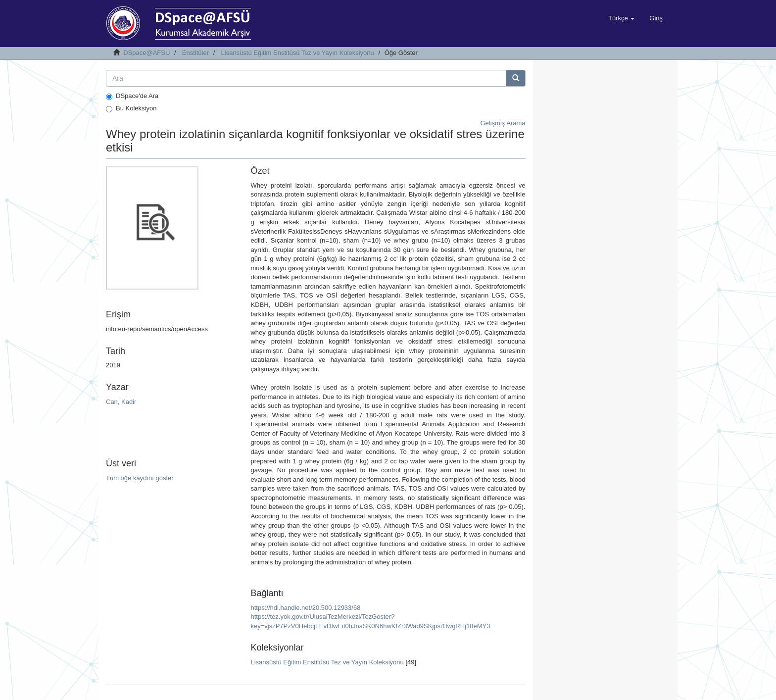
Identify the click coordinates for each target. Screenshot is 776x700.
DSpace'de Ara (132, 96)
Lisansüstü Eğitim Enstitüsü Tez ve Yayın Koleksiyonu (298, 53)
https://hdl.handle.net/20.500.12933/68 (305, 608)
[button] (621, 18)
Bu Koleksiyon (131, 108)
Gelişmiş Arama (503, 123)
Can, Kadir (121, 402)
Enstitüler (195, 53)
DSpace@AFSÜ (146, 53)
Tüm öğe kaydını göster (140, 478)
